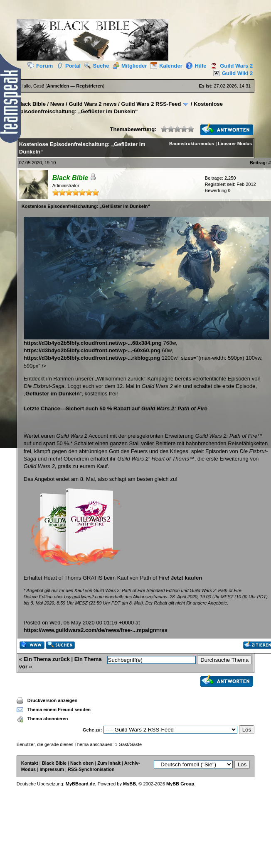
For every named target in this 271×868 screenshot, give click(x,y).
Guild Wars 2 (230, 66)
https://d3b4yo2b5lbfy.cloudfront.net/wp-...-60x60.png (92, 350)
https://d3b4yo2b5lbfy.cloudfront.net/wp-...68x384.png (146, 340)
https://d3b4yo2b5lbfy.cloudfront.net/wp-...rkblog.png (92, 358)
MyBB (129, 784)
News (57, 104)
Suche (96, 66)
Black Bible (31, 104)
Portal (69, 66)
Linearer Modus (235, 144)
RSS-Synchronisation (91, 769)
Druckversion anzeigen (52, 700)
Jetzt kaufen (186, 578)
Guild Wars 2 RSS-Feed (151, 104)
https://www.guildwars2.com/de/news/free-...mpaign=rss (96, 630)
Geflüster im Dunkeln (53, 394)
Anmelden (58, 86)
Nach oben (82, 763)
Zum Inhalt (109, 763)
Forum (40, 66)
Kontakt (30, 763)
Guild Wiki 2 (231, 73)
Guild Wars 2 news (93, 104)
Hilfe (196, 66)
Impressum (52, 769)
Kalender (166, 66)
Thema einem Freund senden (59, 710)
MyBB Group (180, 784)
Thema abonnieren (48, 719)
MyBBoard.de (80, 784)
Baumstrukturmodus (192, 144)
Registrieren (89, 86)
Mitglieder (130, 66)
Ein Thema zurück (47, 659)
